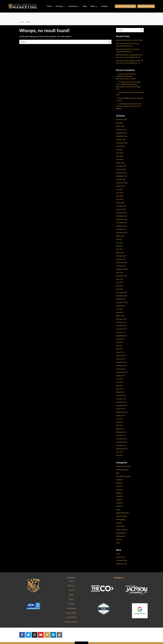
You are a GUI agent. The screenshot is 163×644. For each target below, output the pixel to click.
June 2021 (120, 243)
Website (119, 539)
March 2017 (120, 352)
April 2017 (120, 349)
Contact (71, 604)
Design (118, 510)
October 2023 (121, 179)
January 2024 (121, 169)
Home (71, 581)
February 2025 (121, 130)
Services (71, 586)
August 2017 (121, 339)
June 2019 (120, 282)
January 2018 (121, 322)
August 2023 (121, 186)
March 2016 (120, 392)
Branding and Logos (123, 476)
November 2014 (122, 442)
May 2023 (120, 196)
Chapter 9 (119, 506)
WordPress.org (121, 564)
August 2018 (121, 306)
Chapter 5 (119, 493)
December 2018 (122, 293)
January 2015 (121, 435)
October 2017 (121, 332)
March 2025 (120, 126)
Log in (118, 554)
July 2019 (119, 279)
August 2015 (121, 415)
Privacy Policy (71, 613)
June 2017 (120, 342)
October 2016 (121, 369)
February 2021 (121, 256)
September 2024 (122, 143)
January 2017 (121, 359)
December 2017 (122, 326)
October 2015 (121, 409)
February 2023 (121, 206)
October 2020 (121, 266)
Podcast (119, 523)
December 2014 (122, 439)
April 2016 (120, 389)
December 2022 (122, 213)
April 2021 (120, 249)
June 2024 (120, 153)
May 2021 (120, 246)
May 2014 (120, 455)
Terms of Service (71, 622)
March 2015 (120, 429)
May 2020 (120, 273)
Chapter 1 (119, 480)
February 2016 (121, 396)
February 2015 (121, 432)
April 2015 (120, 425)
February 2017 (121, 356)
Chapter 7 (119, 500)
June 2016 (120, 382)
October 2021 (121, 229)
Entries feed (120, 557)
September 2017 (122, 336)
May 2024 (120, 156)
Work (118, 543)
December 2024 (122, 133)
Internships (71, 608)
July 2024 (119, 150)
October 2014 (121, 445)
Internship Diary (122, 516)
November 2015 (122, 406)
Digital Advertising (122, 513)
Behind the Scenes (122, 470)
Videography (120, 536)
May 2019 (120, 286)
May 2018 (120, 309)
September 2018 (122, 302)
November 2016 (122, 366)
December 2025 (122, 120)
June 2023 (120, 193)
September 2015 (122, 412)
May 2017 (120, 346)
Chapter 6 (119, 496)
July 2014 (119, 452)
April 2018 (120, 312)
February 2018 (121, 319)
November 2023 (122, 176)
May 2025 (120, 123)
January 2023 (121, 209)
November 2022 (122, 216)
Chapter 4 (119, 490)
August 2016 (121, 376)
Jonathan (122, 92)
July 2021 (119, 239)
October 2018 (121, 299)
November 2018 (122, 296)
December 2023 (122, 173)
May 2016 (120, 386)
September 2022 (122, 219)
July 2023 (119, 189)
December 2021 (122, 223)
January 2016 (121, 399)
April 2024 (120, 160)
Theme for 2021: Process (127, 79)
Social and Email (122, 530)
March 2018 (120, 316)
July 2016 (119, 379)
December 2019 (122, 276)
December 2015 (122, 402)
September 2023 (122, 183)
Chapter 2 (119, 483)
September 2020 (122, 269)
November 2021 (122, 226)
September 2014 (122, 449)
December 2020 (122, 263)
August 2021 (121, 236)
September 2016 (122, 372)
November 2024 (122, 136)
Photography (121, 520)
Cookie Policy (71, 617)
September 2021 (122, 233)
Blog (120, 109)
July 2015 (119, 419)
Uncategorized (121, 533)
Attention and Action (123, 466)
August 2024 (121, 146)
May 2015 (120, 422)
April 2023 (120, 199)
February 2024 (121, 166)
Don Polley (122, 98)
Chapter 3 (119, 486)
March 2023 (120, 203)
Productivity (120, 526)
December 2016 (122, 362)
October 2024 (121, 140)
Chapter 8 (119, 503)
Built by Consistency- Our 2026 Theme (129, 40)
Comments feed (122, 560)
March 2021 (120, 253)
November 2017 (122, 329)
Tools (71, 590)
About (71, 599)
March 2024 (120, 163)
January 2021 (121, 259)
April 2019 (120, 289)
